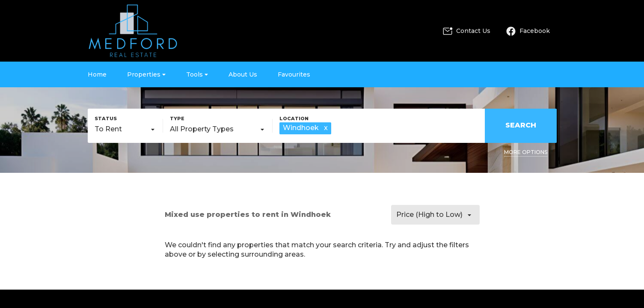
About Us (243, 74)
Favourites (294, 74)
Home (97, 74)
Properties (146, 74)
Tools (197, 74)
